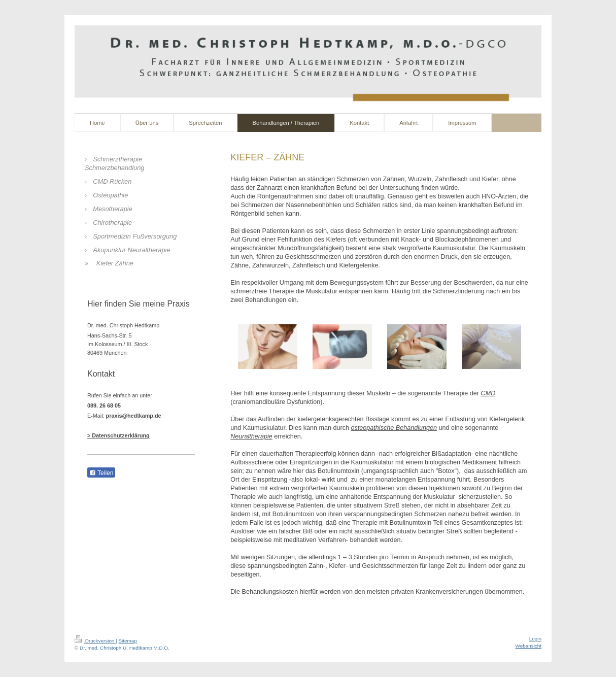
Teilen (101, 473)
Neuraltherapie (251, 436)
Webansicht (528, 646)
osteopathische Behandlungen (394, 428)
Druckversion (95, 641)
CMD (488, 393)
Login (535, 639)
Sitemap (127, 641)
